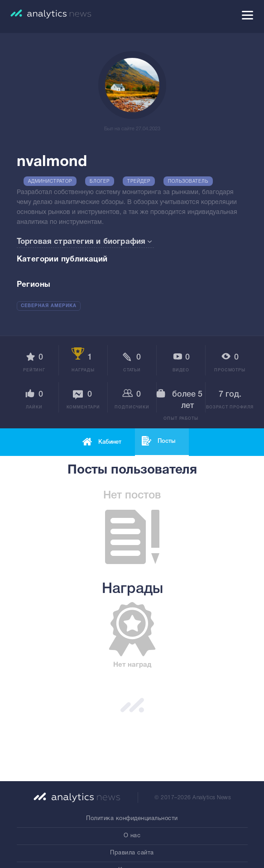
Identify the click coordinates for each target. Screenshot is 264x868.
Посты (166, 441)
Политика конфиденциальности (132, 819)
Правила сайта (132, 853)
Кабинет (110, 442)
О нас (132, 836)
